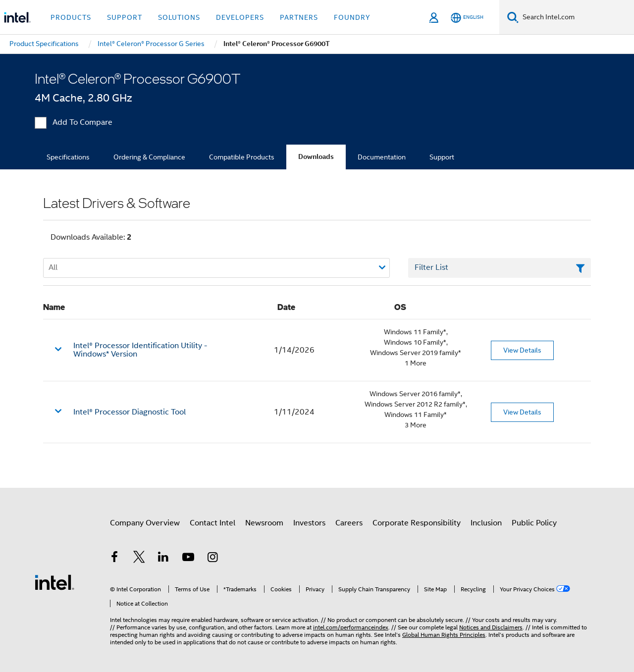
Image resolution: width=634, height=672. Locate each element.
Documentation (382, 157)
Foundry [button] (352, 17)
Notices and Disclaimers (491, 627)
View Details (522, 350)
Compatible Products (242, 157)
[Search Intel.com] (576, 17)
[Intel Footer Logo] (54, 582)
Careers (349, 523)
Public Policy (534, 523)
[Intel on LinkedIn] (163, 559)
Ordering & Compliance (149, 157)
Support (442, 157)
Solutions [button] (179, 17)
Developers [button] (240, 17)
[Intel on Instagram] (212, 559)
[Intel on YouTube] (188, 559)
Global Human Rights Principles (444, 635)
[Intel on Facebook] (114, 559)
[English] (467, 18)
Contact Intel (212, 523)
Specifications (68, 157)
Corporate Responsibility (417, 523)
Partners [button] (299, 17)
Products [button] (71, 17)
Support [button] (125, 17)
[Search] (513, 17)
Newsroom (264, 523)
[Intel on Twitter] (139, 559)
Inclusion (486, 523)
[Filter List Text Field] (500, 268)
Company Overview (145, 523)
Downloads (316, 157)
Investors (309, 523)
